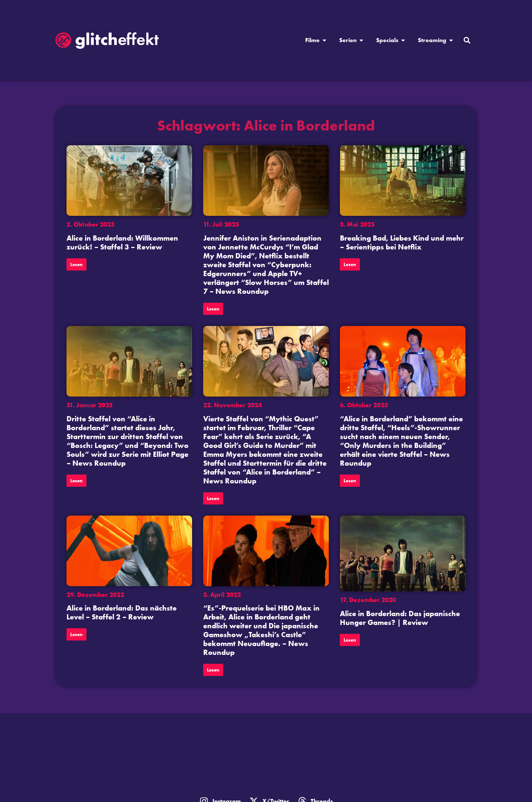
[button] (467, 40)
